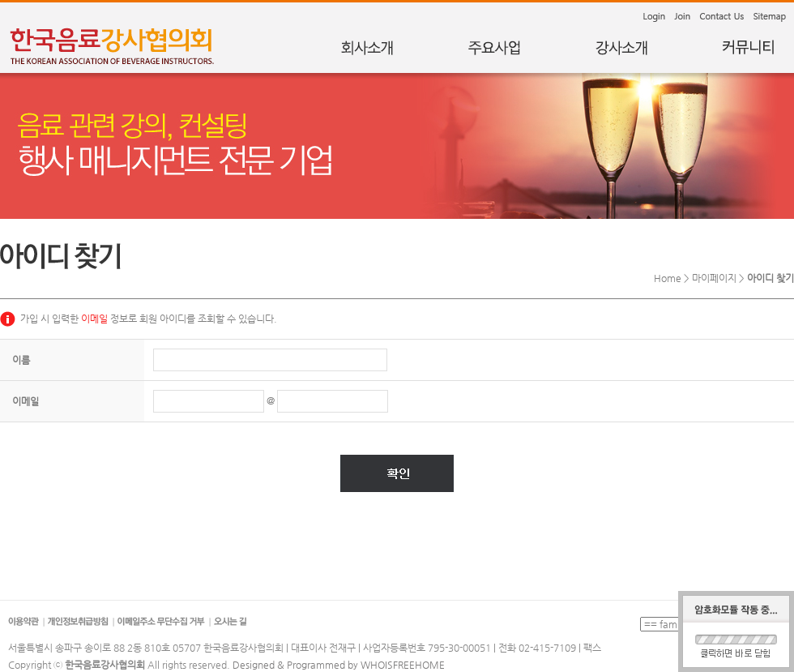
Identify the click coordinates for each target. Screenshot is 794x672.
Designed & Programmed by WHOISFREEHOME (339, 665)
